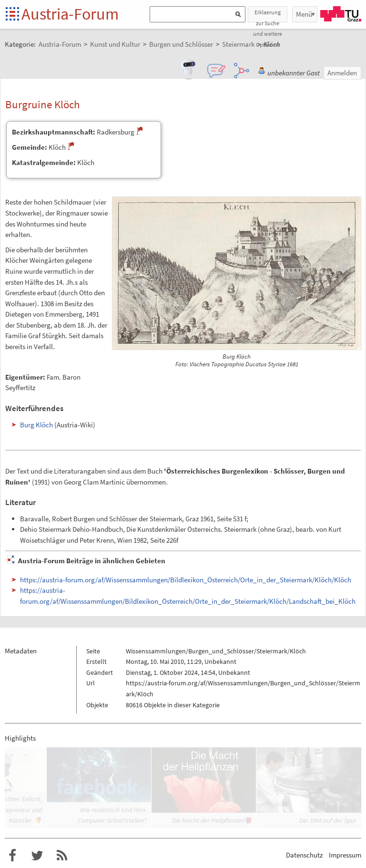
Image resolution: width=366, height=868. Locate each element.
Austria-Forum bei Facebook (12, 856)
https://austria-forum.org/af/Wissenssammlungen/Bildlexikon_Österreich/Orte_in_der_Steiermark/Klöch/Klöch (186, 580)
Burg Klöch (36, 425)
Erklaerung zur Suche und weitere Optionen (268, 15)
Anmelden (342, 73)
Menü (304, 14)
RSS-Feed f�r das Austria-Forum (62, 856)
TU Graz (341, 14)
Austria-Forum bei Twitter (37, 856)
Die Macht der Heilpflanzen (208, 820)
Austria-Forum (70, 14)
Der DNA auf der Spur (328, 820)
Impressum (345, 855)
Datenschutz (304, 855)
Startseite (13, 15)
